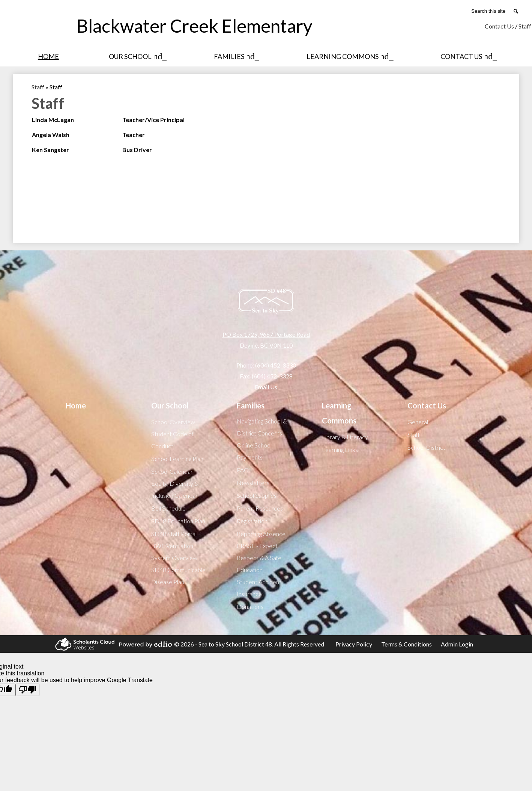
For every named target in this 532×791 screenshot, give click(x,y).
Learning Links (340, 450)
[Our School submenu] (136, 56)
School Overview (173, 422)
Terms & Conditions (407, 644)
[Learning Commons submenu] (349, 56)
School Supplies (257, 495)
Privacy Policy (354, 644)
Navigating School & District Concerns (262, 427)
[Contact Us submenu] (467, 56)
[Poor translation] (27, 690)
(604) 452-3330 (276, 365)
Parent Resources (260, 508)
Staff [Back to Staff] (38, 87)
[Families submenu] (235, 56)
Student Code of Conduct (172, 440)
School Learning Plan (177, 459)
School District (426, 447)
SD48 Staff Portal (174, 534)
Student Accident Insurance (259, 588)
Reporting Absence (261, 534)
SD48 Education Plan (178, 521)
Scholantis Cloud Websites (84, 644)
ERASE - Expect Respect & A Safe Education (259, 558)
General (418, 422)
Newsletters (253, 483)
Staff (414, 435)
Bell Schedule (168, 508)
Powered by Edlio (144, 644)
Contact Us (499, 26)
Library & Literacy (345, 437)
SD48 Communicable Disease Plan (178, 576)
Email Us (266, 387)
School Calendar (172, 471)
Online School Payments (254, 451)
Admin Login (457, 644)
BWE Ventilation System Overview (174, 552)
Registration (252, 521)
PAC (242, 470)
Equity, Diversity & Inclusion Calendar (175, 489)
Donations (250, 606)
